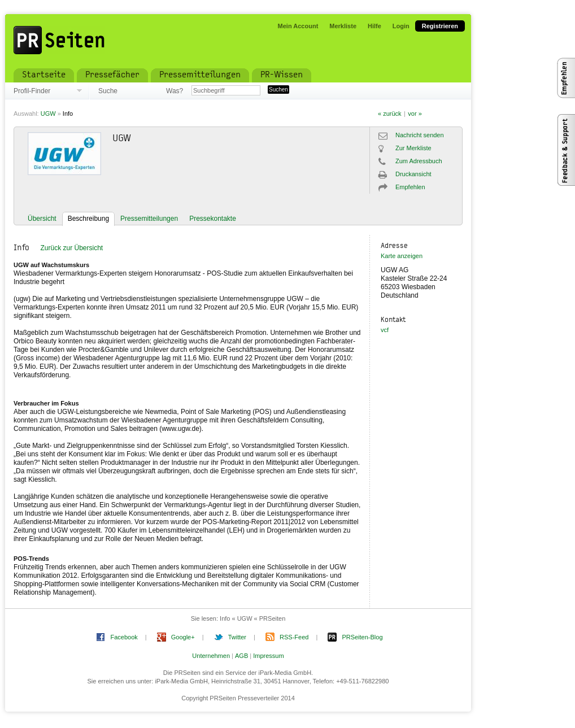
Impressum (268, 656)
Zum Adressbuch (419, 161)
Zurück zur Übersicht (71, 248)
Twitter (237, 637)
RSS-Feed (294, 637)
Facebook (124, 637)
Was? (175, 91)
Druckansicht (413, 174)
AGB (241, 656)
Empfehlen (410, 187)
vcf (385, 330)
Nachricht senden (420, 135)
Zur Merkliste (413, 148)
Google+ (183, 637)
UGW (48, 114)
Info (68, 114)
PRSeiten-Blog (362, 637)
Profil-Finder (32, 91)
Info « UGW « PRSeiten (252, 618)
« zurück (390, 114)
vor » (415, 114)
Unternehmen (211, 656)
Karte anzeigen (402, 256)
